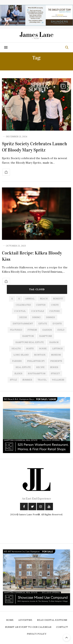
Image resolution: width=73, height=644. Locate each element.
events (57, 324)
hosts (30, 349)
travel (42, 380)
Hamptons (45, 336)
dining (36, 317)
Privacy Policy (37, 634)
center (41, 305)
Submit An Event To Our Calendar (28, 627)
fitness (32, 330)
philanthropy (36, 361)
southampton (37, 373)
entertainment (23, 324)
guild (61, 330)
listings (57, 349)
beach (44, 299)
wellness (58, 380)
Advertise (25, 620)
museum (56, 355)
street (55, 373)
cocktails (37, 311)
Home (10, 620)
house (43, 349)
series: (54, 367)
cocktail (20, 311)
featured (16, 330)
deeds (23, 317)
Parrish (17, 361)
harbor (54, 342)
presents (56, 361)
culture (55, 311)
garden (47, 330)
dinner (50, 317)
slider (18, 373)
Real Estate (23, 367)
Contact (62, 627)
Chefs (55, 305)
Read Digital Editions (52, 620)
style (13, 380)
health (16, 349)
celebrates (23, 305)
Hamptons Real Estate (30, 342)
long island (21, 355)
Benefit (58, 299)
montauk (40, 355)
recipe (40, 367)
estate (43, 324)
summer (27, 380)
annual (30, 299)
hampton (28, 336)
